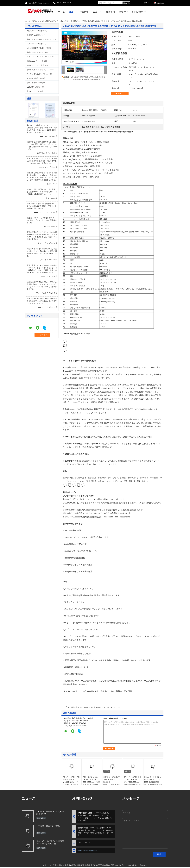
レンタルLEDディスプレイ (48, 21)
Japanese (161, 3)
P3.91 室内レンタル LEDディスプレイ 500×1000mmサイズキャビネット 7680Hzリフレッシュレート (92, 782)
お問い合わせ (139, 12)
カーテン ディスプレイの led (38, 74)
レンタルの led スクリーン (112, 707)
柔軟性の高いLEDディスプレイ (38, 70)
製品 (71, 12)
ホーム (61, 12)
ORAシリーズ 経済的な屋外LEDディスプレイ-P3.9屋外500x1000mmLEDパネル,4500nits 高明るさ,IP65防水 (112, 783)
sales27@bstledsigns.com (39, 3)
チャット (121, 93)
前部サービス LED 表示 (35, 65)
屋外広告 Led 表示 (34, 35)
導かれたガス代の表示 (35, 91)
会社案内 (110, 12)
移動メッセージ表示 (34, 83)
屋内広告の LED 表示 (35, 31)
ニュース (97, 12)
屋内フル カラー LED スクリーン (39, 39)
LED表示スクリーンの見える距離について (50, 813)
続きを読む (41, 818)
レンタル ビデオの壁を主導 (90, 707)
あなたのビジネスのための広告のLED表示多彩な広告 (50, 842)
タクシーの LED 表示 (35, 44)
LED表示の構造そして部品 (48, 826)
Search (126, 3)
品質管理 (123, 12)
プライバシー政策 (49, 865)
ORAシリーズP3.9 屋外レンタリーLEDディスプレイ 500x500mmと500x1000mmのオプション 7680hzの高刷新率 (133, 782)
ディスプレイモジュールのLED (38, 57)
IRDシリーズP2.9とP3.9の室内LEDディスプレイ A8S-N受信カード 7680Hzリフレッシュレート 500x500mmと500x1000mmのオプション (72, 785)
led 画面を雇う (73, 707)
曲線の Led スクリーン (35, 61)
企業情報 (84, 12)
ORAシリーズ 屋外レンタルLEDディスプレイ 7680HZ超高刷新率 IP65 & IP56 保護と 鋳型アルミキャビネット (153, 782)
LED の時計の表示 (34, 87)
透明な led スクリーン (35, 52)
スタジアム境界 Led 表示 (36, 78)
